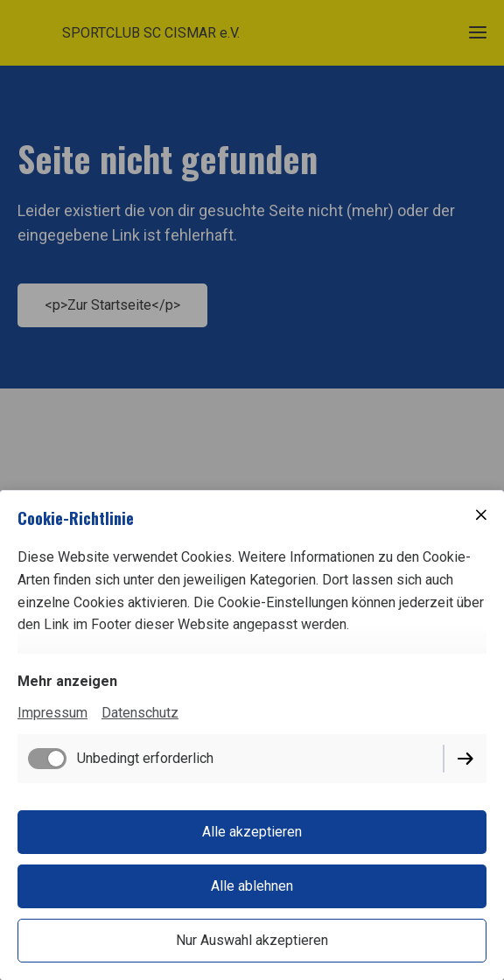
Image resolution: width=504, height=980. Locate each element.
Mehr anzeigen (67, 681)
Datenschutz (140, 713)
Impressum (52, 713)
